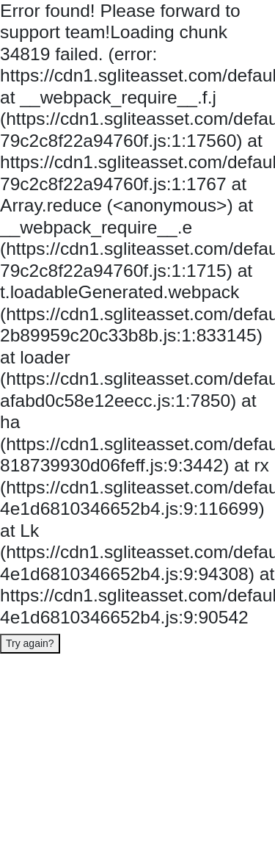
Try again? (30, 643)
